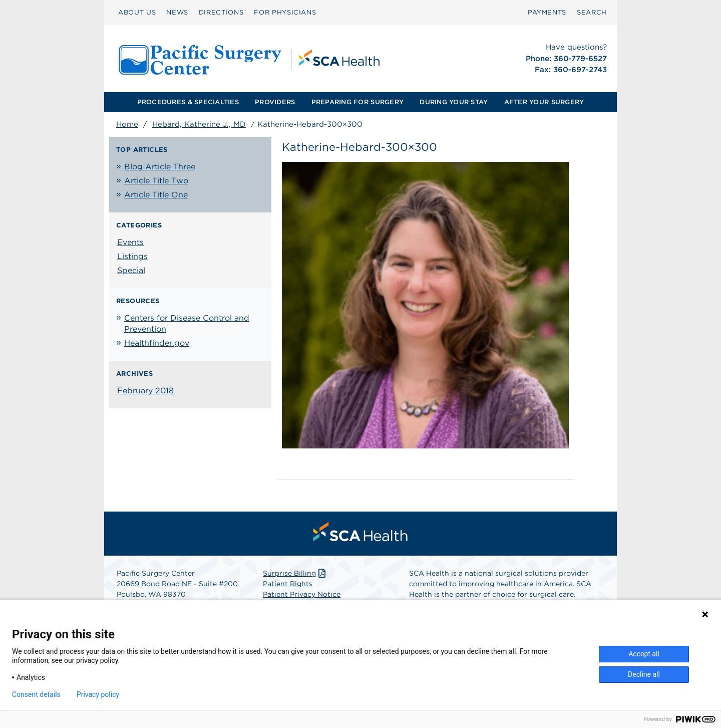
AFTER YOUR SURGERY (544, 102)
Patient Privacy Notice (302, 594)
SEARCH (592, 12)
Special (131, 270)
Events (130, 242)
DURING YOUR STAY (454, 102)
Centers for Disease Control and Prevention (187, 323)
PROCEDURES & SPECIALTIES (188, 102)
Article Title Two (156, 181)
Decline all (644, 674)
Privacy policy (98, 694)
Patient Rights (288, 584)
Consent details (36, 694)
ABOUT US (137, 12)
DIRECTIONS (221, 12)
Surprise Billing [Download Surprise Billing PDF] (295, 573)
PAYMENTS (547, 12)
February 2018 (145, 391)
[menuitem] (137, 13)
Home (127, 124)
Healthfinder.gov (157, 343)
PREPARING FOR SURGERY (357, 102)
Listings (132, 256)
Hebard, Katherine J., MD (199, 124)
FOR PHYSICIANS (285, 12)
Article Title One (156, 195)
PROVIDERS (275, 102)
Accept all (644, 654)
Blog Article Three (160, 167)
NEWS (177, 12)
